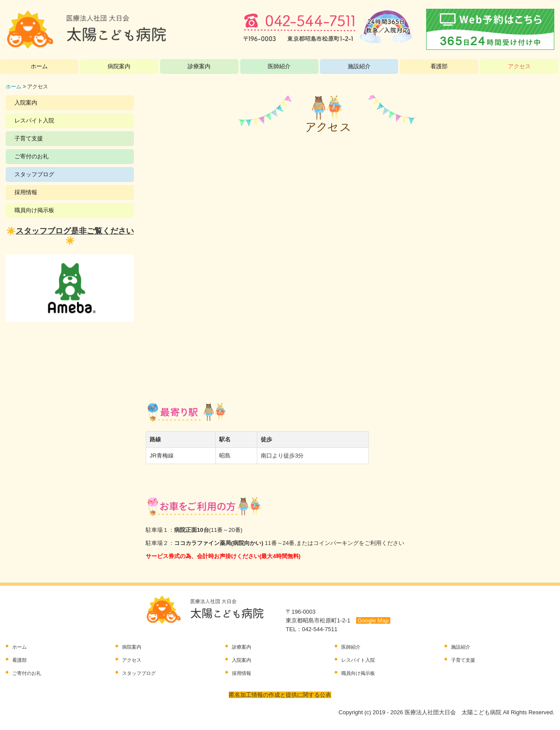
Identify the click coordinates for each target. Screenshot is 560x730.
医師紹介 (279, 66)
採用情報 (26, 192)
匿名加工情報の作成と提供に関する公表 (280, 695)
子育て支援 (29, 138)
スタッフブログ (34, 174)
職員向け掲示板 (34, 210)
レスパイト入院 (34, 121)
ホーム (39, 66)
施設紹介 (359, 66)
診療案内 (199, 66)
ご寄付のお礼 (31, 156)
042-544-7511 (320, 629)
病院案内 (119, 66)
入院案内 (26, 103)
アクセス (519, 66)
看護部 (439, 66)
